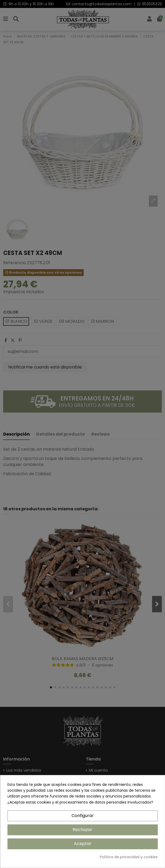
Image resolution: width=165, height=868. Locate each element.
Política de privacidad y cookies (129, 857)
